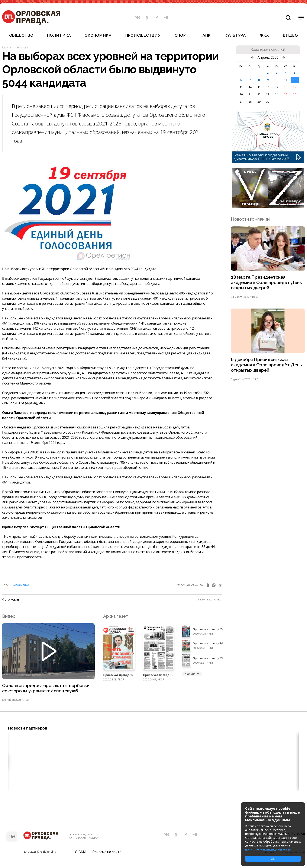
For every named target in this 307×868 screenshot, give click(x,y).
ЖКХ (264, 35)
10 (277, 80)
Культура (235, 35)
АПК (207, 35)
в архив (192, 674)
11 (286, 80)
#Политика (21, 585)
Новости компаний (250, 219)
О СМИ (81, 852)
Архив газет (116, 616)
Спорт (182, 35)
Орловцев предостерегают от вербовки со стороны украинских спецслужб (46, 688)
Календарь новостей (268, 50)
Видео (290, 35)
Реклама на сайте (107, 852)
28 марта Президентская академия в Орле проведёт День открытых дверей (266, 283)
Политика (59, 35)
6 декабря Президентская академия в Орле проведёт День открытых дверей (266, 365)
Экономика (98, 35)
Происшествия (143, 35)
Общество (21, 35)
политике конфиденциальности (268, 849)
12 (295, 80)
